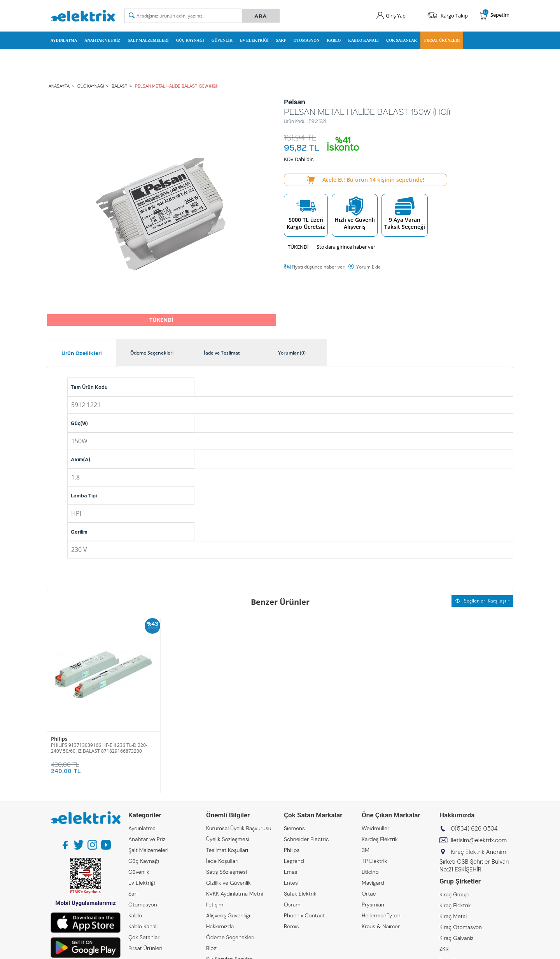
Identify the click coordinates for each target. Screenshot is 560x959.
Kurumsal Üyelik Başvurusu (239, 828)
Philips (59, 739)
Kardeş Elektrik (380, 839)
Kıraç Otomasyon (461, 927)
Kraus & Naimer (381, 926)
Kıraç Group (454, 894)
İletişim (215, 905)
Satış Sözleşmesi (227, 872)
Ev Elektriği (254, 40)
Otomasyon (307, 40)
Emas (291, 872)
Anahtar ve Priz (102, 40)
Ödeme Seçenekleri (230, 937)
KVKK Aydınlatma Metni (234, 894)
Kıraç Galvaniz (457, 938)
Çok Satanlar (402, 40)
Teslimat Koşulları (227, 850)
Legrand (294, 861)
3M (366, 850)
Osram (292, 905)
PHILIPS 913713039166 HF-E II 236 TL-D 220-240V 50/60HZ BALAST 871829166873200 (99, 748)
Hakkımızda (220, 926)
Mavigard (373, 883)
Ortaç (369, 894)
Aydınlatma (64, 40)
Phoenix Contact (304, 915)
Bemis (291, 926)
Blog (211, 948)
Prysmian (373, 905)
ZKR (444, 949)
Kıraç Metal (453, 916)
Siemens (294, 828)
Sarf (281, 40)
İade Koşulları (222, 861)
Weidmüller (375, 828)
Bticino (370, 872)
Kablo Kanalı (363, 40)
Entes (291, 883)
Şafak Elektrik (300, 894)
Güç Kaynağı (190, 40)
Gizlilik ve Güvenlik (228, 883)
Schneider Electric (306, 839)
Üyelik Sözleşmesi (228, 839)
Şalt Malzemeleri (148, 40)
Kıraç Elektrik (455, 905)
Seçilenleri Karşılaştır (482, 601)
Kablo (334, 40)
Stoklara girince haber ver (346, 247)
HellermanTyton (381, 915)
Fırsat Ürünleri (442, 40)
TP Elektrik (374, 861)
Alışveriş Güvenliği (228, 915)
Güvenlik (222, 40)
